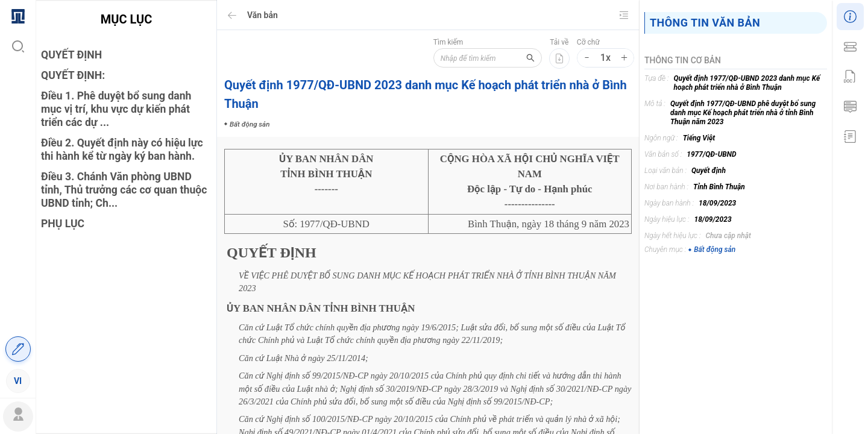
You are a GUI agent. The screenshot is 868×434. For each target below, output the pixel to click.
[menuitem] (18, 15)
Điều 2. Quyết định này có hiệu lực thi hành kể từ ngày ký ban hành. (122, 149)
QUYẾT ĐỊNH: (73, 75)
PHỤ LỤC (63, 224)
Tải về (559, 42)
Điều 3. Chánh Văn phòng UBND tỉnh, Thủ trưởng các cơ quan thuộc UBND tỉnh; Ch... (124, 190)
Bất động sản (712, 250)
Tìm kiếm (448, 42)
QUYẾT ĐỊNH (71, 55)
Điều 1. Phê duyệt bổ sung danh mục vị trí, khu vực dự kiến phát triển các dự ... (116, 109)
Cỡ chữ (588, 42)
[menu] (18, 198)
